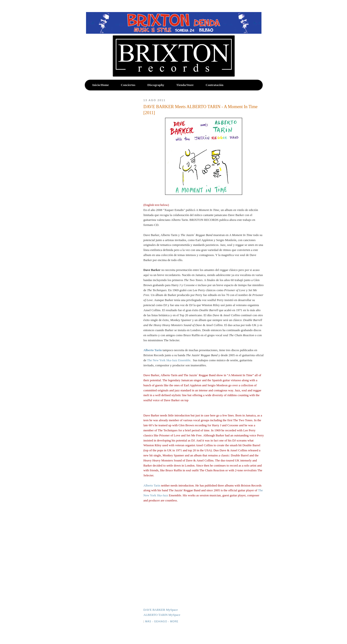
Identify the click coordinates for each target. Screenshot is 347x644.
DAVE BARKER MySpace (161, 610)
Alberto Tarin (153, 350)
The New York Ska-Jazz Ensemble (169, 360)
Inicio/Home (101, 85)
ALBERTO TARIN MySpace (162, 615)
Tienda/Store (185, 85)
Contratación (214, 85)
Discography (156, 85)
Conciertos (128, 85)
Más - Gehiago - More (162, 621)
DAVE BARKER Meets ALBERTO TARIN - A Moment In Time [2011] (200, 110)
